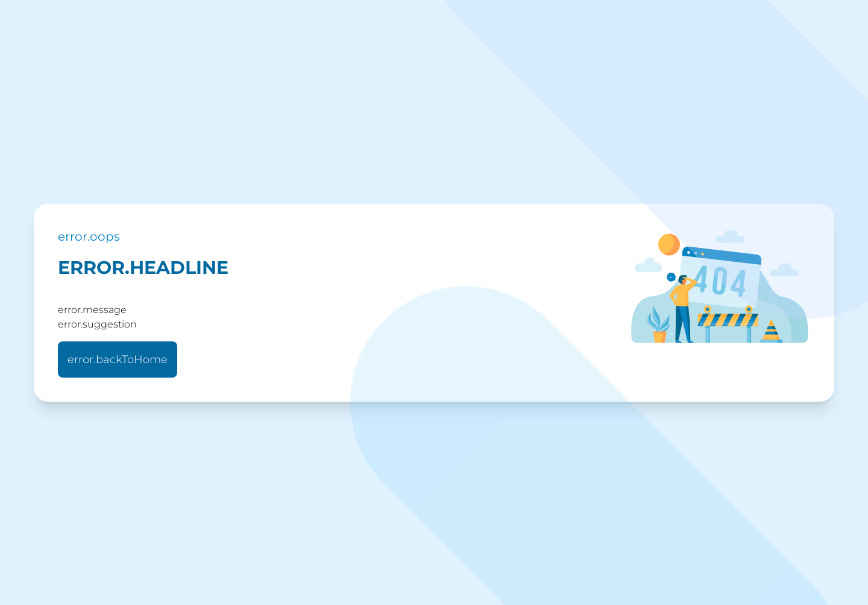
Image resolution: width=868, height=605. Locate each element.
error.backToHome (118, 360)
